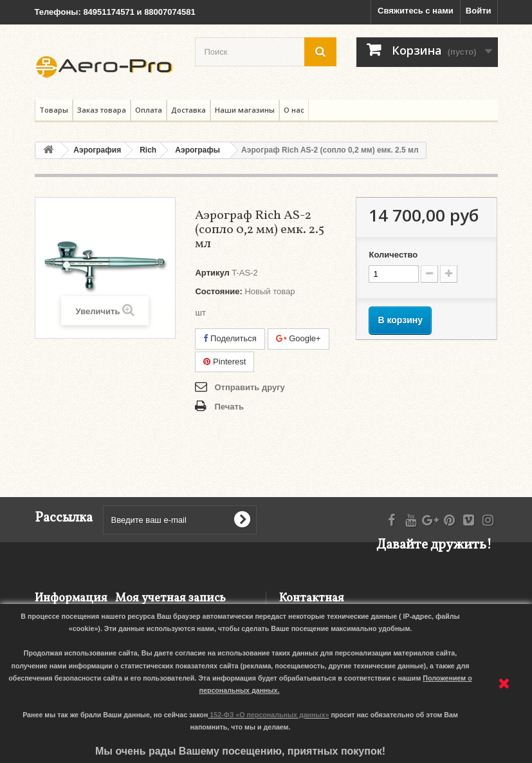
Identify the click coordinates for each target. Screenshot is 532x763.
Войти (479, 11)
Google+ (298, 338)
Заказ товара (102, 110)
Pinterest (225, 362)
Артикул (212, 273)
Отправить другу (249, 387)
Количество (393, 255)
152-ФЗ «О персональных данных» (269, 715)
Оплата (149, 110)
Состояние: (218, 291)
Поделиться (230, 338)
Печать (229, 407)
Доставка (188, 110)
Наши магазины (245, 110)
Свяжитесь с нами (416, 11)
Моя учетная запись (170, 598)
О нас (294, 110)
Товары (54, 110)
